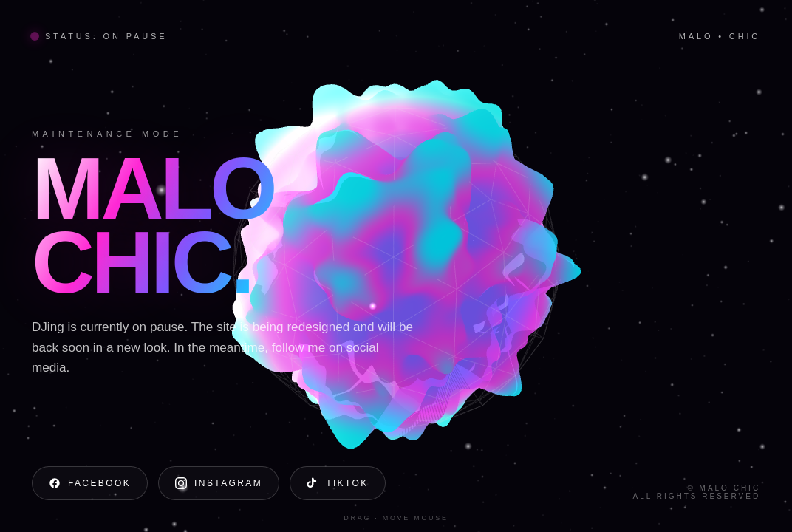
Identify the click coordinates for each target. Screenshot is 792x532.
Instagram (219, 483)
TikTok (338, 483)
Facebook (90, 483)
